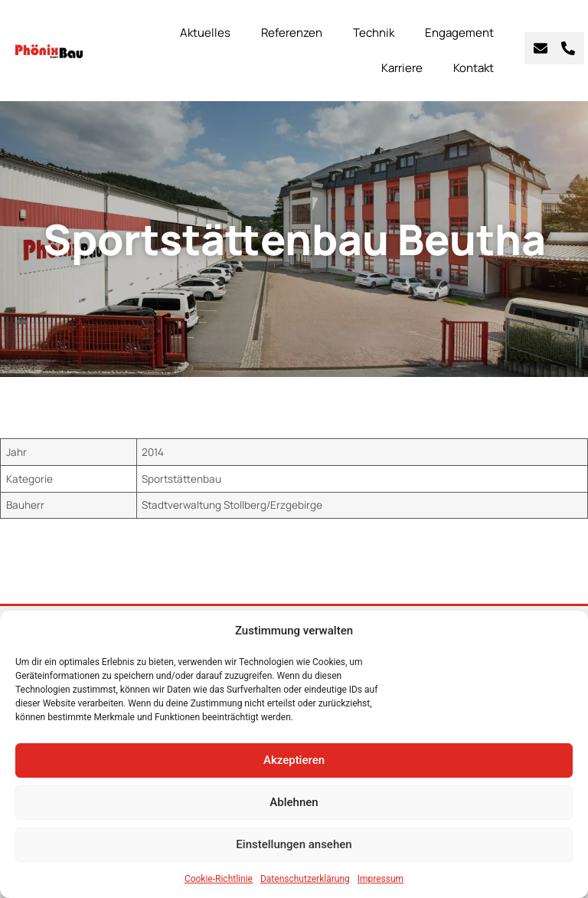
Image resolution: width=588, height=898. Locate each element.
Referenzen (292, 33)
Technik (374, 33)
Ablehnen (294, 802)
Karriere (402, 68)
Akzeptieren (294, 760)
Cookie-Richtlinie (219, 879)
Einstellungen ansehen (294, 844)
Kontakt (474, 68)
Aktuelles (205, 33)
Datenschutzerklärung (305, 879)
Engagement (459, 33)
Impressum (381, 879)
